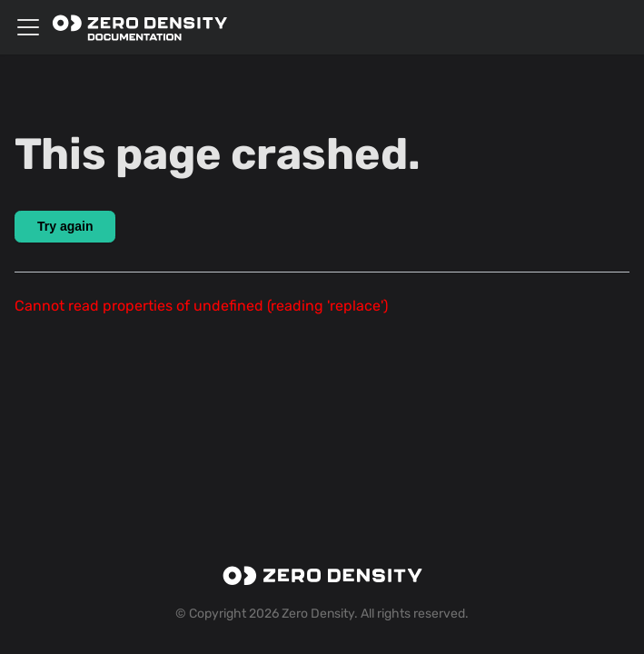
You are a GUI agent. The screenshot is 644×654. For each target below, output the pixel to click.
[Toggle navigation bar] (28, 27)
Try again (65, 226)
